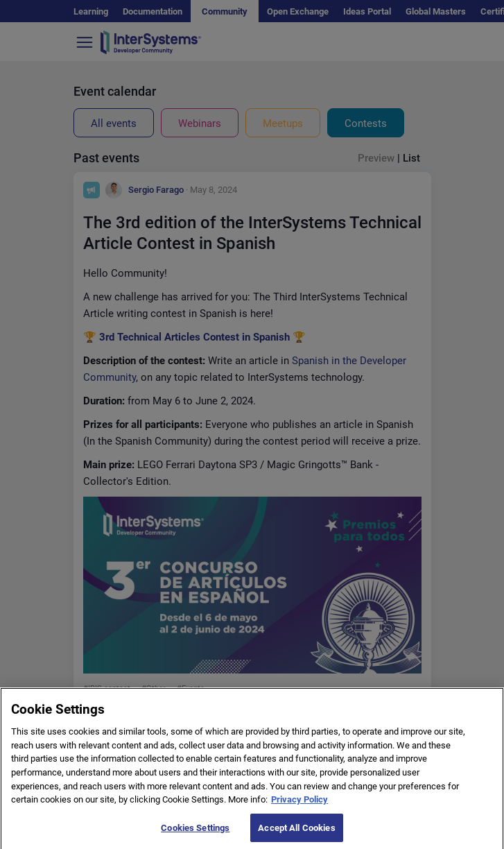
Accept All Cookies (296, 834)
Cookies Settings (195, 834)
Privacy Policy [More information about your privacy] (299, 806)
